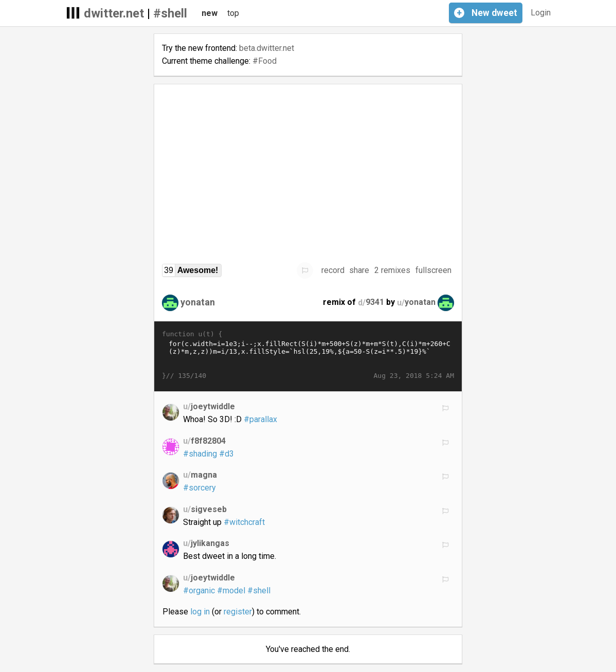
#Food (265, 61)
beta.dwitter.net (267, 48)
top (233, 13)
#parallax (260, 419)
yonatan (198, 302)
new (210, 13)
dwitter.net (114, 13)
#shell (170, 13)
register (238, 612)
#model (231, 591)
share (359, 270)
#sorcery (200, 488)
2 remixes (392, 270)
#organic (199, 591)
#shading (200, 454)
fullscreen (433, 270)
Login (541, 13)
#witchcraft (244, 522)
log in (200, 612)
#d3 (227, 454)
